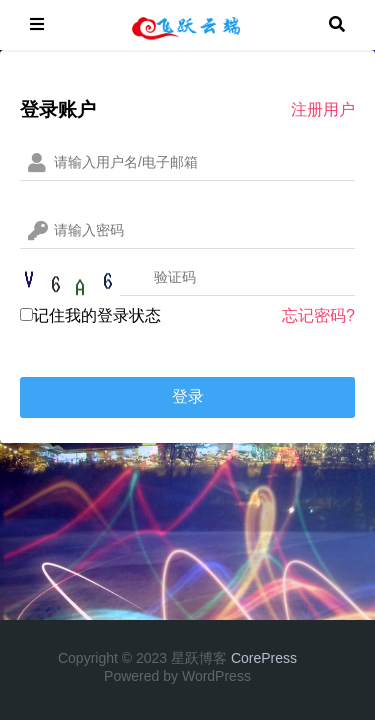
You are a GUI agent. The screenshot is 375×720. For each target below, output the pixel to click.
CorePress (264, 658)
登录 (188, 396)
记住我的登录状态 (90, 315)
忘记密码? (318, 315)
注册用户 (323, 109)
